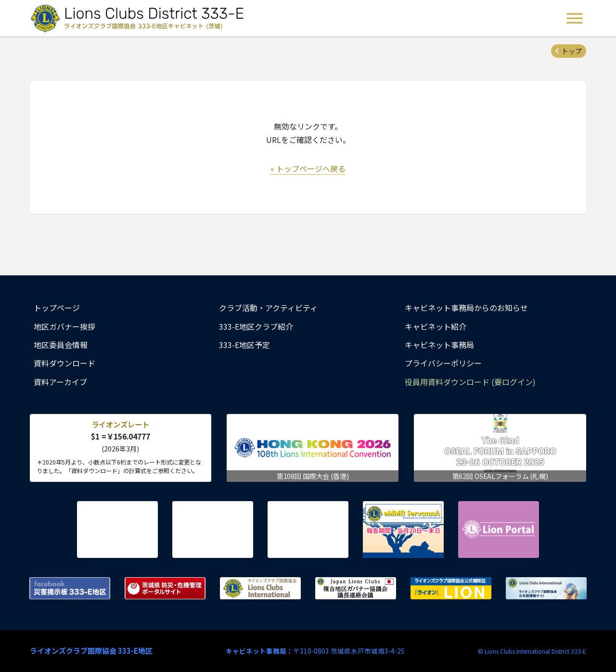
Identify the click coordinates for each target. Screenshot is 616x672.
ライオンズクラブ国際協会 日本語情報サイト (546, 588)
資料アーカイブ (60, 382)
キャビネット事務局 (439, 345)
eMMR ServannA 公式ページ (403, 530)
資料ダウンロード (64, 363)
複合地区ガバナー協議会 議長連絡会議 (356, 588)
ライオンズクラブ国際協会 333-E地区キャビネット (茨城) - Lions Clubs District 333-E (140, 18)
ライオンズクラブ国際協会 (260, 588)
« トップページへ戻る (308, 168)
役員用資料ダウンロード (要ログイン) (470, 382)
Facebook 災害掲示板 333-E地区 (70, 588)
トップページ (57, 308)
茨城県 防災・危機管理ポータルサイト (165, 588)
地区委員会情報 (61, 345)
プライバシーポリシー (443, 363)
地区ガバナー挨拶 (64, 326)
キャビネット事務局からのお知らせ (466, 308)
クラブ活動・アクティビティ (268, 308)
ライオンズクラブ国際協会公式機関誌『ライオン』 (451, 588)
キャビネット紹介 (436, 326)
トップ (572, 51)
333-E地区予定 (244, 345)
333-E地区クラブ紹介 (256, 326)
